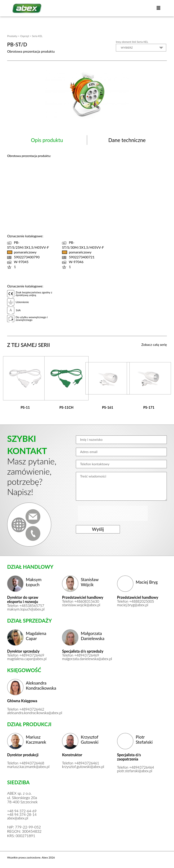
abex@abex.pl (18, 817)
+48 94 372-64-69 (23, 810)
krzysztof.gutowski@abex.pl (84, 765)
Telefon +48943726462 (27, 707)
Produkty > (13, 36)
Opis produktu (47, 140)
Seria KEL (37, 36)
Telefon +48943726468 (27, 761)
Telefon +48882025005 (136, 599)
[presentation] (105, 513)
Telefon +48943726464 (136, 766)
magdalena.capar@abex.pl (28, 657)
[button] (158, 8)
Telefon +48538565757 (27, 603)
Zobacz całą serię (154, 344)
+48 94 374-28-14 (23, 813)
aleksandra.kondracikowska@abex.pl (29, 711)
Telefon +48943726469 (27, 653)
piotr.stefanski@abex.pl (136, 770)
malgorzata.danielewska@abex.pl (84, 657)
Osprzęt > (26, 36)
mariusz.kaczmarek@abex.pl (29, 765)
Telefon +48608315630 (81, 599)
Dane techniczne (127, 140)
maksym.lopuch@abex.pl (27, 607)
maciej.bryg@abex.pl (133, 603)
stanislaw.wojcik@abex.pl (82, 603)
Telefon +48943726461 (81, 761)
